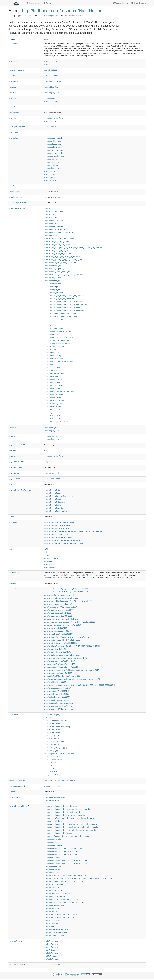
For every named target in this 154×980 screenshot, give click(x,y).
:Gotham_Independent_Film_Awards (60, 317)
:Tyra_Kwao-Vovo (53, 413)
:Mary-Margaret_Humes (56, 932)
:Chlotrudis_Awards (54, 266)
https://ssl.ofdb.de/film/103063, (55, 682)
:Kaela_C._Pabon (53, 395)
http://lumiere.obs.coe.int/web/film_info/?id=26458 (62, 625)
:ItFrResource (50, 956)
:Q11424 (49, 564)
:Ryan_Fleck (51, 93)
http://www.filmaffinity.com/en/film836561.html (61, 643)
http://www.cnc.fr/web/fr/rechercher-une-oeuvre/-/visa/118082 (66, 637)
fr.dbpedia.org (79, 16)
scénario (15, 479)
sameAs (14, 715)
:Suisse (49, 365)
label (12, 583)
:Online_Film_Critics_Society (57, 341)
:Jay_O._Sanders (53, 150)
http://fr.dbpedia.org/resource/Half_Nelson (62, 11)
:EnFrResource (51, 953)
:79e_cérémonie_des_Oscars (58, 833)
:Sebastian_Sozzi (53, 419)
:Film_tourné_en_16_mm (56, 251)
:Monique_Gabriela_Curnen (57, 153)
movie (25, 16)
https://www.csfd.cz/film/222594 (55, 649)
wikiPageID (15, 192)
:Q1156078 (50, 718)
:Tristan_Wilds (52, 165)
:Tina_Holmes (52, 162)
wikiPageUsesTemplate (20, 490)
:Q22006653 (51, 76)
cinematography (17, 70)
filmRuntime (15, 113)
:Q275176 (50, 171)
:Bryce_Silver (52, 383)
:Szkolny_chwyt (53, 760)
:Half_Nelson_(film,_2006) (57, 727)
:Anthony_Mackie (53, 138)
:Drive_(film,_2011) (54, 872)
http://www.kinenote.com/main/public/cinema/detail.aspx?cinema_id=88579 (72, 670)
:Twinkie (50, 926)
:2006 (49, 208)
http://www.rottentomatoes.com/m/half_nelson (61, 598)
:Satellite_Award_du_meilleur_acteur (60, 914)
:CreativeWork (51, 558)
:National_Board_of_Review (57, 332)
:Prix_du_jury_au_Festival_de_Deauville (62, 257)
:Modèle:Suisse (52, 505)
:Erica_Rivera (52, 389)
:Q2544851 (50, 61)
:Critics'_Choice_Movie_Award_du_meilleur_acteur (66, 860)
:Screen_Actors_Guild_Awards (58, 362)
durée (14, 451)
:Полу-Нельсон (53, 766)
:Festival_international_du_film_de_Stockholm (64, 311)
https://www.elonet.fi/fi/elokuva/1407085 (58, 709)
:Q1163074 (50, 101)
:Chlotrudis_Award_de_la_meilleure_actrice (63, 848)
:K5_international (53, 887)
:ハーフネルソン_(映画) (56, 748)
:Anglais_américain (54, 221)
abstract (14, 44)
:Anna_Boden (52, 107)
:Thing (47, 549)
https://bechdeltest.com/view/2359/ (57, 697)
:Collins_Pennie (53, 857)
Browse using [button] (33, 3)
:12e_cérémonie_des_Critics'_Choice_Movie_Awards (67, 809)
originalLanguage (17, 127)
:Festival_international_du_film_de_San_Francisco (66, 305)
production (15, 467)
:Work (47, 555)
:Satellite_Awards (53, 359)
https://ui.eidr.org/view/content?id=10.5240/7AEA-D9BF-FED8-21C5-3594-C (72, 646)
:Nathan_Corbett (53, 416)
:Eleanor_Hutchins (54, 386)
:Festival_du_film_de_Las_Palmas (60, 392)
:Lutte (49, 326)
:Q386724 (50, 567)
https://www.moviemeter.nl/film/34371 (58, 688)
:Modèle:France (53, 493)
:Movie (48, 561)
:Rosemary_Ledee (54, 404)
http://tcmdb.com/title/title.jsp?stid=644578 (59, 664)
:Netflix (49, 98)
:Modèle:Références (54, 502)
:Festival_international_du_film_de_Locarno (63, 302)
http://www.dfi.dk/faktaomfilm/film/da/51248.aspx (62, 640)
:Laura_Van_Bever (54, 401)
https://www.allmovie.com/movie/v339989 (59, 610)
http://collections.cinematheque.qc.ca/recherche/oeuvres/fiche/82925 (69, 622)
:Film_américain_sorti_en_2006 (59, 239)
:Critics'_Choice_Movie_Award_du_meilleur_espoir (66, 863)
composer (14, 81)
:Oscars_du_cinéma (54, 347)
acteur (14, 436)
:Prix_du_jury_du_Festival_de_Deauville (62, 899)
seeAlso (14, 589)
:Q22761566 (51, 177)
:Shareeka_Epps (53, 168)
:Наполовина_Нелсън (56, 721)
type (12, 549)
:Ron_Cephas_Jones (55, 156)
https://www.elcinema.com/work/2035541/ (59, 661)
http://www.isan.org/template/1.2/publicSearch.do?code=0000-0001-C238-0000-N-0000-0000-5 (79, 685)
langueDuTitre (17, 462)
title (12, 517)
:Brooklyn (50, 236)
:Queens (50, 350)
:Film (47, 552)
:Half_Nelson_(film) (52, 715)
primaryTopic (17, 965)
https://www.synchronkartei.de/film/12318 (59, 652)
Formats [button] (49, 3)
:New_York (51, 335)
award (13, 61)
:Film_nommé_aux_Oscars (57, 245)
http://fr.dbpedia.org (51, 16)
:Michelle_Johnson (54, 935)
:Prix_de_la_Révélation (55, 896)
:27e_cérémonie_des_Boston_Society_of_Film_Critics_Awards (70, 824)
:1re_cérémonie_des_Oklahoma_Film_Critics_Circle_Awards (69, 818)
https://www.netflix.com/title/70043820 (58, 616)
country (13, 87)
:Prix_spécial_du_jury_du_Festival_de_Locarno (64, 902)
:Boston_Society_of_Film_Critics (59, 233)
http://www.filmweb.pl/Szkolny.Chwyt (57, 631)
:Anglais (50, 127)
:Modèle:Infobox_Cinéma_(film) (58, 496)
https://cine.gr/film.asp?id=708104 (56, 700)
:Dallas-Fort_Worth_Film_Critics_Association (63, 275)
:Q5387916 (50, 180)
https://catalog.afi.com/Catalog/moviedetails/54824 (63, 607)
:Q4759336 (50, 70)
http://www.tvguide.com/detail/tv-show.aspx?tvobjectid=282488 (67, 658)
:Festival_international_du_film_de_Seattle (63, 308)
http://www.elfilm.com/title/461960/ (56, 694)
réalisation (15, 473)
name (13, 792)
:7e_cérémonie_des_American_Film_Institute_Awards (67, 836)
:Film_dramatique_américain (58, 242)
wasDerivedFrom (17, 781)
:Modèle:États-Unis (54, 508)
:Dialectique (51, 287)
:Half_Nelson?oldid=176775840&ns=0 (61, 781)
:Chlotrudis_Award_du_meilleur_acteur (61, 851)
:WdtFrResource (51, 959)
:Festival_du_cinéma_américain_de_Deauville (64, 296)
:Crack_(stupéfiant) (54, 269)
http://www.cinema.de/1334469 (55, 628)
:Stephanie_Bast (53, 410)
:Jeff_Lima (51, 323)
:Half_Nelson (52, 724)
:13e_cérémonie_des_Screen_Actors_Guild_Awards (66, 815)
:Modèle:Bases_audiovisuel (57, 511)
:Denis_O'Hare (52, 147)
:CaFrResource (51, 947)
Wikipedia (60, 977)
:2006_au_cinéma (53, 211)
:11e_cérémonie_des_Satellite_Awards (61, 806)
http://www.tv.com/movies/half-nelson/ (58, 604)
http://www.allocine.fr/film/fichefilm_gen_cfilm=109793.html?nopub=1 (69, 592)
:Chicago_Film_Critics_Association (60, 263)
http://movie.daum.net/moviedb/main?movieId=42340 (64, 667)
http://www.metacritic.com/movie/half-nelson (60, 595)
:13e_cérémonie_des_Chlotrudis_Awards (62, 812)
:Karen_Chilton (52, 398)
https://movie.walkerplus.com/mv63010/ (58, 703)
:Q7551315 (50, 121)
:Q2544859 (50, 64)
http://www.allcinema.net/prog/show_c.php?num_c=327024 (66, 589)
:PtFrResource (51, 941)
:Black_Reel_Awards (54, 230)
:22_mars (50, 217)
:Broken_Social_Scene (55, 81)
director (13, 93)
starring (13, 138)
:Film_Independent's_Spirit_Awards (60, 314)
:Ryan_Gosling (52, 159)
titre (13, 484)
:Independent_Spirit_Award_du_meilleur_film (63, 881)
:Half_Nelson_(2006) (55, 757)
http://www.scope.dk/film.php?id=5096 (58, 673)
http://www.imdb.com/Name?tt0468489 (58, 634)
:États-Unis (51, 87)
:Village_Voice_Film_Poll (56, 929)
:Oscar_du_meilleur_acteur (57, 344)
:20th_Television (53, 821)
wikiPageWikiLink (17, 208)
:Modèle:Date (52, 490)
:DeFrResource (51, 944)
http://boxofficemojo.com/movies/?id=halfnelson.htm (63, 619)
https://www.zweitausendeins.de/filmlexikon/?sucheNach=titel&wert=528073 (72, 679)
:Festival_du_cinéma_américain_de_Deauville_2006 (66, 875)
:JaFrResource (51, 950)
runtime (13, 132)
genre (13, 118)
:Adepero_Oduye (53, 839)
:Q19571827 (51, 174)
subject (13, 522)
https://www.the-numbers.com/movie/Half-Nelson (62, 655)
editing (13, 107)
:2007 (49, 214)
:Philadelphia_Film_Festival (57, 422)
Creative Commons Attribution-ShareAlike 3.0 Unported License (97, 977)
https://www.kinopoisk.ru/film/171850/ (58, 613)
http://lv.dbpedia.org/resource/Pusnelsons (59, 754)
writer (13, 428)
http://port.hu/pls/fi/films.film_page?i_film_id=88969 (63, 676)
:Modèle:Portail (52, 499)
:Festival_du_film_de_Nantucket (59, 299)
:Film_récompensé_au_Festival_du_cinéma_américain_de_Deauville (73, 248)
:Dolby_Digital (52, 290)
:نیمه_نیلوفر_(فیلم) (54, 736)
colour (13, 76)
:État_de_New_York (54, 374)
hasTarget (16, 941)
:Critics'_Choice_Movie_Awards (59, 272)
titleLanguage (16, 186)
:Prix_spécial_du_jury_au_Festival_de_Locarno (65, 260)
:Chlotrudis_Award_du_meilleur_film (60, 854)
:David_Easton (52, 141)
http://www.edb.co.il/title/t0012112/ (56, 691)
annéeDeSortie (17, 445)
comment (14, 573)
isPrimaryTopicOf (17, 786)
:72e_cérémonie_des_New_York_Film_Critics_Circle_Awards (70, 830)
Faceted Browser (120, 3)
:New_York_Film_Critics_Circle (58, 338)
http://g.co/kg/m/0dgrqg (52, 775)
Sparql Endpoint (138, 3)
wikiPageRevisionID (18, 203)
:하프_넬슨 (51, 751)
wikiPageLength (17, 197)
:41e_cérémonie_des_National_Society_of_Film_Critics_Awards (71, 827)
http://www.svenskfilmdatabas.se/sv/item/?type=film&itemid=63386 (68, 601)
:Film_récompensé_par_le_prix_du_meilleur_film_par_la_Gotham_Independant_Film (78, 878)
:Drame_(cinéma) (53, 118)
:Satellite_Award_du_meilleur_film (59, 917)
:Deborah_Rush (53, 144)
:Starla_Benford (53, 407)
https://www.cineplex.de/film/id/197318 (58, 706)
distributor (14, 98)
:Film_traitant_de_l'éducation (58, 254)
